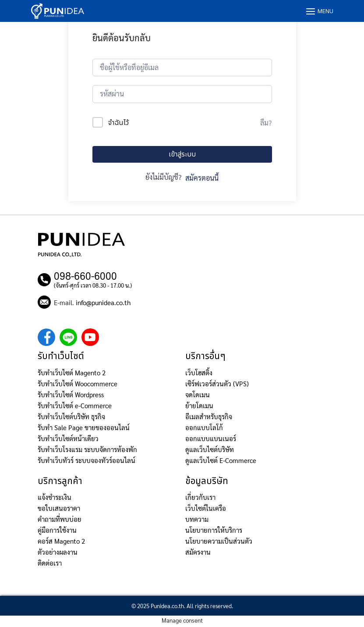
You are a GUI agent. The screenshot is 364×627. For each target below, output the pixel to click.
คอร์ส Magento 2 (61, 541)
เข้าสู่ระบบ (182, 154)
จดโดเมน (198, 394)
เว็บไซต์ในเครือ (206, 508)
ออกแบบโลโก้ (204, 427)
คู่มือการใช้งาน (57, 530)
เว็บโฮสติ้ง (199, 372)
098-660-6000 (85, 275)
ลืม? (266, 123)
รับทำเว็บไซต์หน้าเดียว (68, 438)
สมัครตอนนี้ (202, 178)
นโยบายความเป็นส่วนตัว (219, 541)
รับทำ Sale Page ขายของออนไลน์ (84, 427)
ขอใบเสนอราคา (59, 508)
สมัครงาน (198, 552)
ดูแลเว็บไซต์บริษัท (210, 449)
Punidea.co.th (167, 606)
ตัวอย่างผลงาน (58, 552)
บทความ (197, 519)
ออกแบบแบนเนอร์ (211, 438)
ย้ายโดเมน (199, 405)
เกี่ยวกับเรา (200, 497)
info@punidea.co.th (103, 302)
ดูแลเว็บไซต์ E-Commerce (221, 460)
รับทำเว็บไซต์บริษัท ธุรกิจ (71, 416)
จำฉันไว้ (118, 123)
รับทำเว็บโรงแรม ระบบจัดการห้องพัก (87, 449)
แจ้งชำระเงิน (55, 497)
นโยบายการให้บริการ (214, 530)
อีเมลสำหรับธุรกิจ (209, 416)
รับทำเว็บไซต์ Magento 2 (72, 372)
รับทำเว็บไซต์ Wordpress (71, 394)
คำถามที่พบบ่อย (60, 519)
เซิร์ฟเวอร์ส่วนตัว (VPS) (217, 383)
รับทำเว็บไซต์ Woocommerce (78, 383)
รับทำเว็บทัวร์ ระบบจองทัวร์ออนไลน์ (87, 460)
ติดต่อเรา (50, 563)
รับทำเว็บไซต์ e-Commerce (75, 405)
